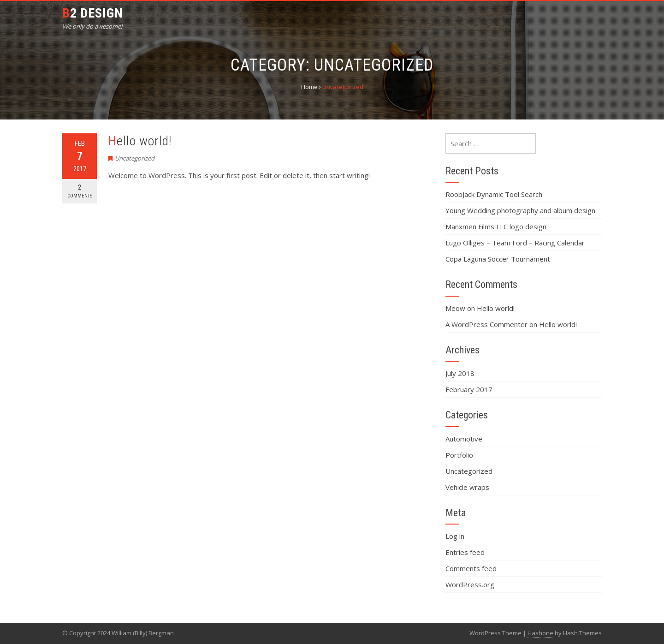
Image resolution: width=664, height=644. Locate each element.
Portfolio (459, 455)
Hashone (540, 633)
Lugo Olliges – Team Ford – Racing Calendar (515, 243)
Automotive (464, 439)
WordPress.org (470, 584)
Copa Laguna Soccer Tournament (498, 259)
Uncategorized (135, 158)
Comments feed (471, 568)
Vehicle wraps (467, 487)
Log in (455, 536)
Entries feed (465, 552)
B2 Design (93, 13)
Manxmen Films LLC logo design (496, 227)
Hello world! (140, 141)
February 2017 (469, 389)
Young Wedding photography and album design (520, 210)
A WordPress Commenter (486, 324)
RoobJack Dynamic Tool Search (494, 194)
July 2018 (460, 373)
